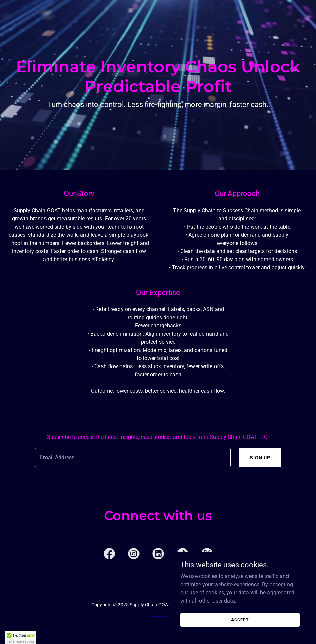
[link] (109, 555)
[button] (21, 638)
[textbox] (133, 458)
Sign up (260, 458)
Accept (240, 620)
